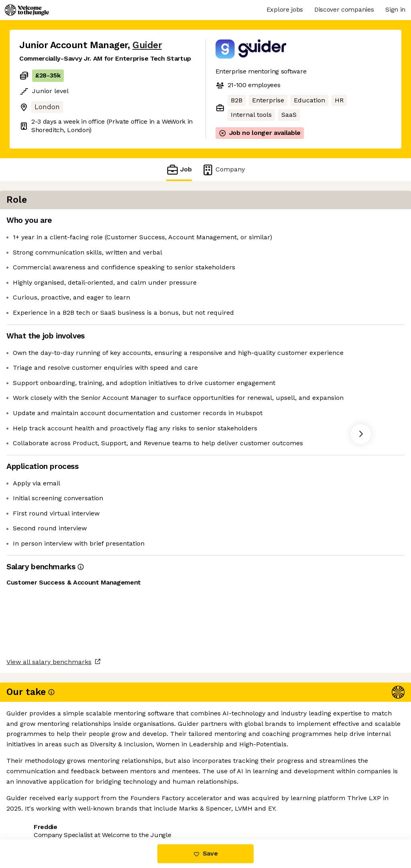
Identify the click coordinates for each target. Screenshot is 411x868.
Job (179, 170)
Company (223, 170)
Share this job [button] (41, 806)
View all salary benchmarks (59, 775)
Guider (147, 45)
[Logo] (27, 10)
